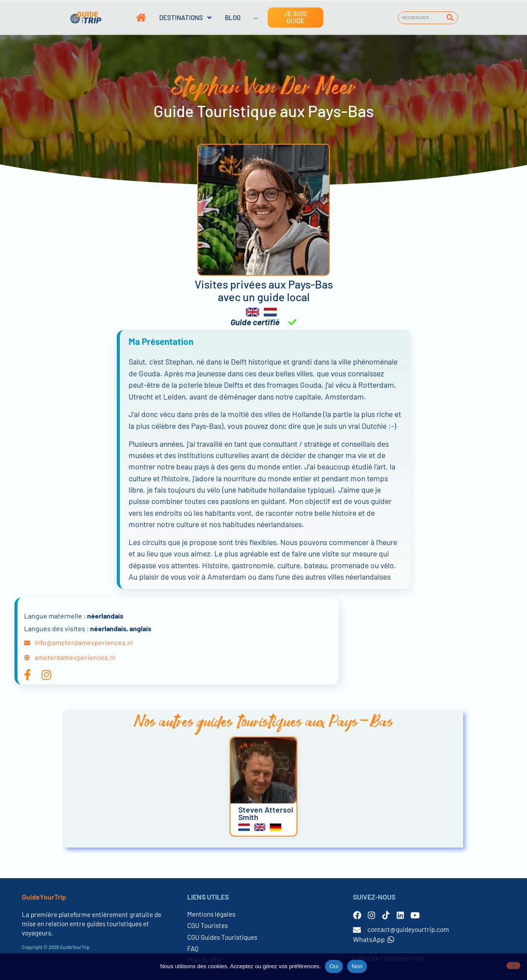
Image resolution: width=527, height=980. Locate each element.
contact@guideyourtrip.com (408, 929)
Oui (334, 966)
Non (357, 966)
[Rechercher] (450, 18)
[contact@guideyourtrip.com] (357, 930)
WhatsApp (374, 939)
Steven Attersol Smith (266, 813)
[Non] (513, 966)
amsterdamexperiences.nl (75, 657)
